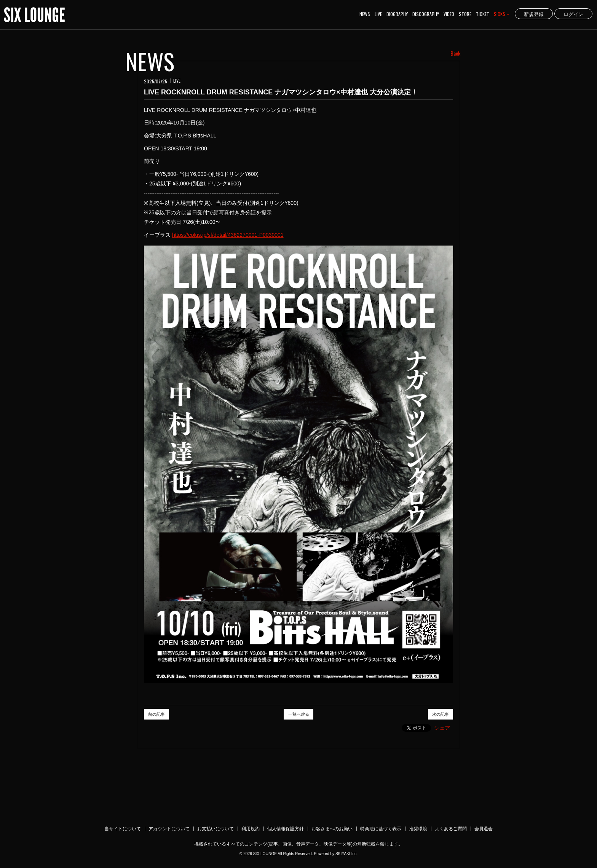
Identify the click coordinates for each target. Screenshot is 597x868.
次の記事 (441, 714)
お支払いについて (215, 829)
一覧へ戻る (299, 714)
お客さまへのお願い (332, 829)
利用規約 (251, 829)
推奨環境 (418, 829)
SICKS (502, 14)
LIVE (378, 14)
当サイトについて (123, 829)
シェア (442, 728)
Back (455, 53)
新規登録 (534, 14)
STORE (465, 14)
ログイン (573, 14)
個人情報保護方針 (286, 829)
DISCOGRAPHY (426, 14)
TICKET (483, 14)
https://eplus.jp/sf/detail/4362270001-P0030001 (228, 235)
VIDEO (449, 14)
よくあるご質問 (451, 829)
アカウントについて (169, 829)
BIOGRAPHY (397, 14)
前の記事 (156, 714)
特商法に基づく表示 (381, 829)
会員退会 (484, 829)
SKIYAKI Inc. (346, 854)
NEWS (365, 14)
